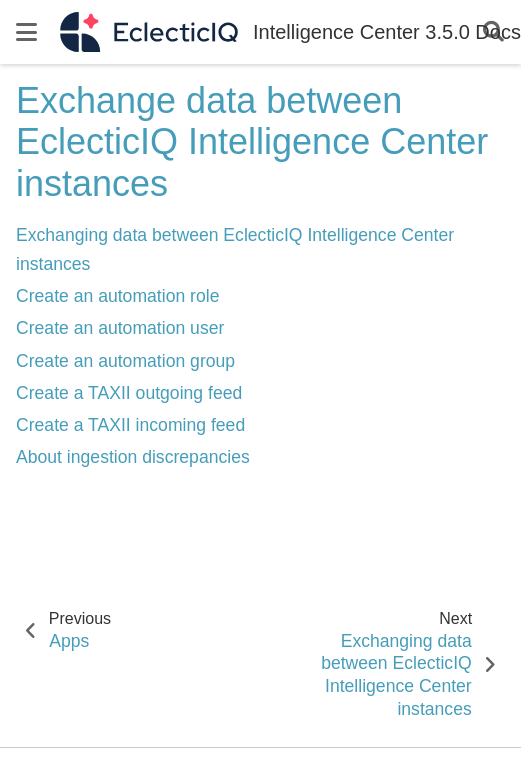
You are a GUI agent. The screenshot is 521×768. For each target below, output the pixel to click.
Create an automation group (125, 361)
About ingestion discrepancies (133, 457)
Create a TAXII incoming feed (130, 425)
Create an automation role (117, 296)
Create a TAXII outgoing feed (129, 393)
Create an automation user (120, 328)
